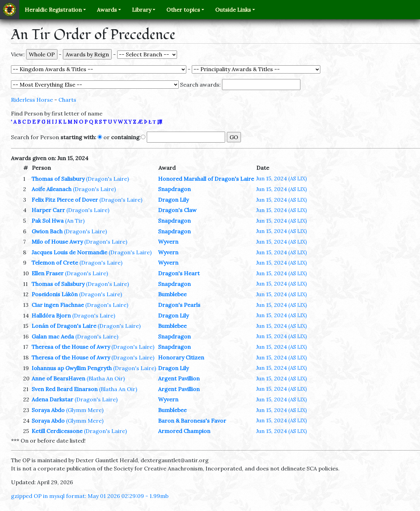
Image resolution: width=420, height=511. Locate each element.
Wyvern (168, 242)
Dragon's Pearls (179, 305)
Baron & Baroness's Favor (192, 421)
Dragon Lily (173, 200)
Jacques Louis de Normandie (69, 252)
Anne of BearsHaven (58, 378)
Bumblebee (172, 294)
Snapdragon (174, 189)
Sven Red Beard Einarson (65, 389)
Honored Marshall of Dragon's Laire (206, 179)
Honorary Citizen (181, 357)
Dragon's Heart (179, 273)
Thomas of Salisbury (58, 179)
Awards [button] (107, 10)
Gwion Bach (47, 231)
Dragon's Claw (177, 210)
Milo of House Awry (57, 242)
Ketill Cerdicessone (57, 431)
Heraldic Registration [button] (53, 10)
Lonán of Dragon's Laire (64, 326)
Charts (67, 100)
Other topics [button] (183, 10)
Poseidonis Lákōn (55, 294)
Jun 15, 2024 (281, 178)
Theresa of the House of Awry (71, 347)
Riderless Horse (32, 100)
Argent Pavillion (179, 378)
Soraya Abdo (48, 410)
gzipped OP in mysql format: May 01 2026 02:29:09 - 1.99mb (90, 496)
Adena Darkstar (52, 399)
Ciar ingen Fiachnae (58, 305)
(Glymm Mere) (85, 410)
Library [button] (142, 10)
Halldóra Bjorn (51, 315)
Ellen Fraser (48, 273)
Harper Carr (48, 210)
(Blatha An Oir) (106, 378)
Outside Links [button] (233, 10)
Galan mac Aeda (53, 336)
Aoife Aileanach (52, 189)
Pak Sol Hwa (48, 221)
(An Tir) (75, 221)
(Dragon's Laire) (107, 179)
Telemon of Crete (55, 263)
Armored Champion (184, 431)
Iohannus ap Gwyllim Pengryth (72, 368)
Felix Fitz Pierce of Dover (65, 200)
